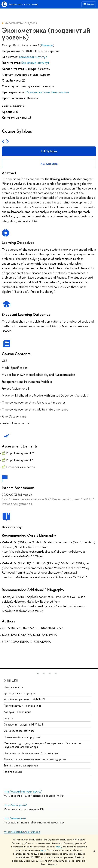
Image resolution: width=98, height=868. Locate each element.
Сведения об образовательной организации (31, 753)
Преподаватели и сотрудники (22, 706)
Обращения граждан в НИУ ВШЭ (24, 724)
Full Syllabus (49, 151)
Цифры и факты (13, 687)
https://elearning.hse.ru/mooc (22, 832)
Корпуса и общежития (17, 712)
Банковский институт (33, 57)
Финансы (47, 45)
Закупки (9, 718)
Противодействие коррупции (22, 737)
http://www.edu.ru (15, 818)
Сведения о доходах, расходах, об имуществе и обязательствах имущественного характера (43, 745)
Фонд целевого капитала (19, 731)
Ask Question (49, 164)
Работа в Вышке (13, 772)
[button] (38, 674)
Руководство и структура (20, 693)
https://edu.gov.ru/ (15, 805)
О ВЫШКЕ (11, 680)
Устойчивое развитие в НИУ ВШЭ (24, 699)
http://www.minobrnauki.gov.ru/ (23, 791)
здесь (59, 847)
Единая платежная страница (21, 765)
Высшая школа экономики (23, 4)
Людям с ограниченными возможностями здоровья (35, 759)
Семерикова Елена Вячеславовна (47, 92)
